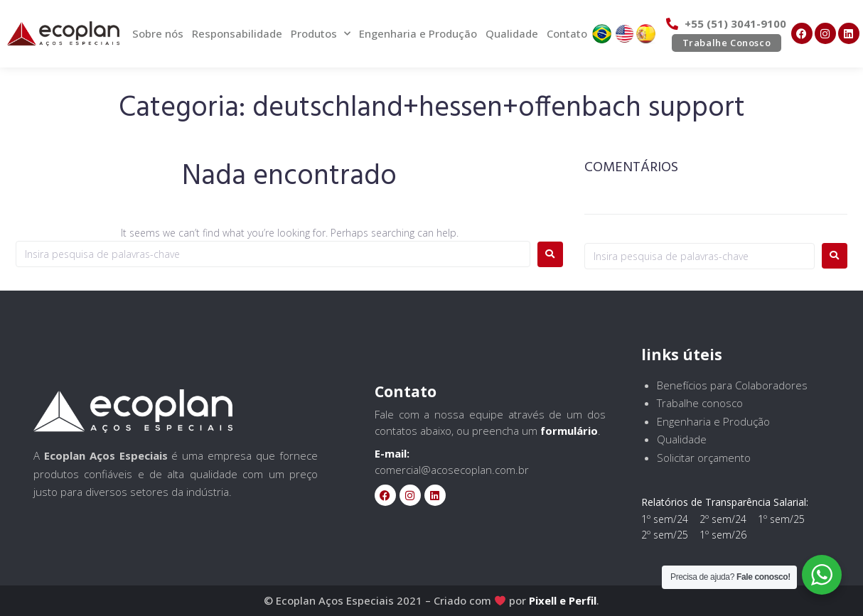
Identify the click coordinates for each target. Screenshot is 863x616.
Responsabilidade (237, 33)
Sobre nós (158, 33)
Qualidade (512, 33)
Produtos (321, 34)
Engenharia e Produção (418, 33)
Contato (567, 33)
